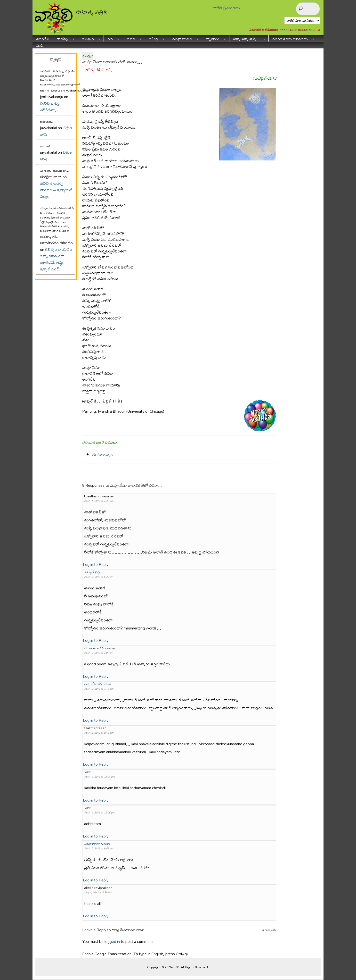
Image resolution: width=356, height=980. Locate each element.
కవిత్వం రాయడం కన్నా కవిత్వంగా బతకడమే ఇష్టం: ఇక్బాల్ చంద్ (56, 259)
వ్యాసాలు (214, 38)
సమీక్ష (155, 38)
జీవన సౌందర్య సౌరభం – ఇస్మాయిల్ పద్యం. (56, 190)
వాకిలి (176, 967)
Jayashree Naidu (97, 844)
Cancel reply (269, 930)
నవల (132, 38)
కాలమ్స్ (64, 38)
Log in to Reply (96, 564)
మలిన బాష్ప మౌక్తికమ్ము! (49, 106)
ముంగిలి (43, 38)
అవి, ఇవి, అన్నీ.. (247, 38)
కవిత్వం (89, 38)
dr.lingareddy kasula (99, 648)
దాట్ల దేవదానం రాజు (97, 684)
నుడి (40, 45)
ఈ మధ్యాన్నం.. (104, 455)
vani (87, 772)
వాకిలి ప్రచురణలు (226, 8)
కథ (112, 38)
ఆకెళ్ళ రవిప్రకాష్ (98, 70)
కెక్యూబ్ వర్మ (92, 572)
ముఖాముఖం (183, 38)
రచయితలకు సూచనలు (291, 38)
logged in (112, 941)
